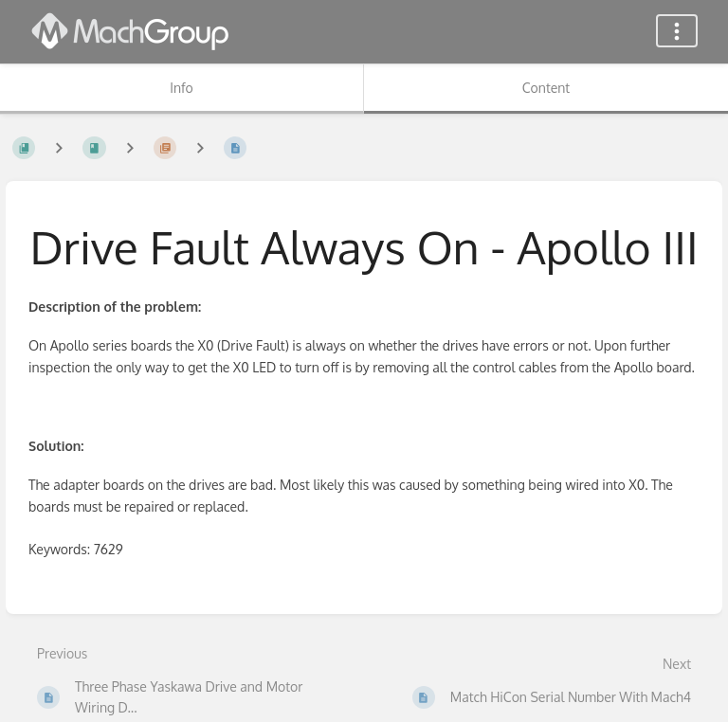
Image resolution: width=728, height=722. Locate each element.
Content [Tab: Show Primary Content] (546, 88)
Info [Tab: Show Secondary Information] (182, 88)
